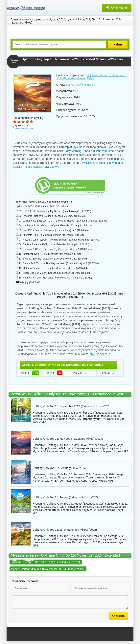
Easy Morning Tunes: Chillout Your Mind (89, 151)
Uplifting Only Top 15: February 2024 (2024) (59, 468)
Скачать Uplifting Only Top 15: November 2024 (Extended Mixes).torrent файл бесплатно (63, 368)
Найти (118, 45)
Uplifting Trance (85, 85)
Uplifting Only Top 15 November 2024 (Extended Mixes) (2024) (91, 77)
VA (77, 91)
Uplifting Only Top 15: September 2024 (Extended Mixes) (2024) (72, 406)
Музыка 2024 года (93, 163)
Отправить (119, 616)
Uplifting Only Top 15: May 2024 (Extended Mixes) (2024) (68, 439)
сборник (66, 510)
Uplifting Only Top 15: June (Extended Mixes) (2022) (65, 530)
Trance (70, 85)
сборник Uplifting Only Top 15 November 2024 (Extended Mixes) (47, 569)
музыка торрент (100, 354)
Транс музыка (33, 167)
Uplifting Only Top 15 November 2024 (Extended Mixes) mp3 (45, 562)
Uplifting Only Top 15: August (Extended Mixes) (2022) (66, 497)
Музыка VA (51, 167)
